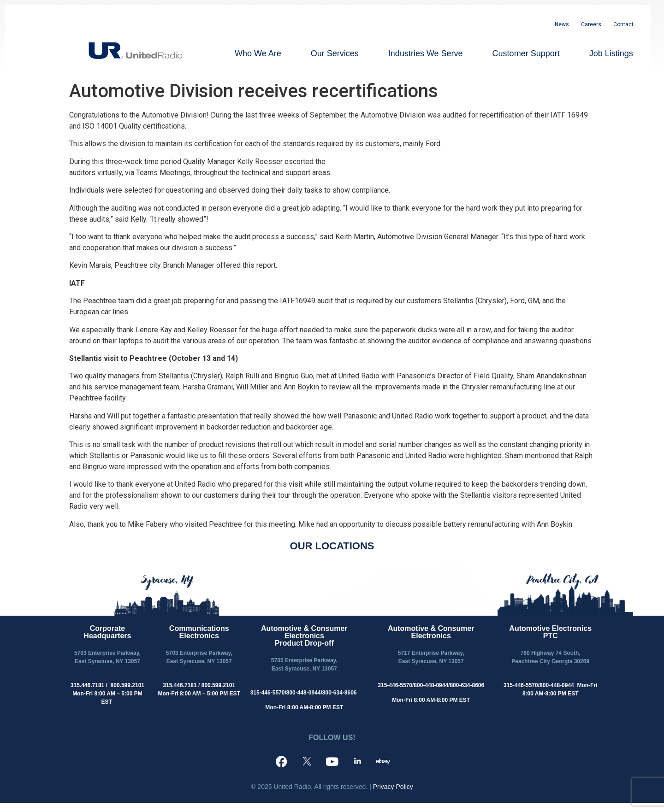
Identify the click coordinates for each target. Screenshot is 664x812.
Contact (623, 24)
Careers (591, 24)
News (562, 24)
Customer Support (526, 53)
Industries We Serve (426, 53)
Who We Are (258, 53)
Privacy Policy (393, 787)
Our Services (335, 53)
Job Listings (611, 53)
